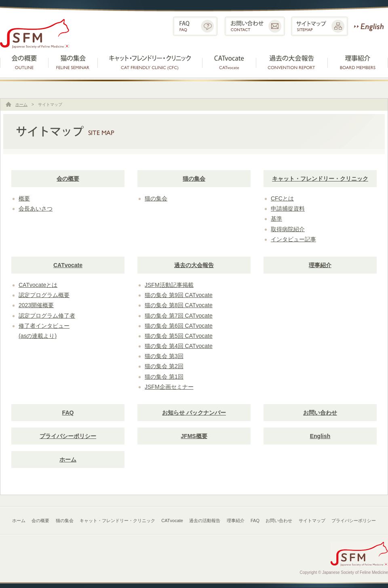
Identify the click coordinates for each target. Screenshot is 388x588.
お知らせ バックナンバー (194, 413)
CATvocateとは (38, 285)
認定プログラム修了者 (47, 316)
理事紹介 (358, 61)
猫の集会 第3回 (164, 356)
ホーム (21, 104)
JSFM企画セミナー (169, 387)
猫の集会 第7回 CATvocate (179, 316)
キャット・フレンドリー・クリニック (150, 61)
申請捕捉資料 (288, 209)
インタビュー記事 (293, 239)
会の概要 (24, 61)
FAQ (195, 26)
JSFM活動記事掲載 (169, 285)
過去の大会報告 (194, 265)
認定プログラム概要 (44, 295)
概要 (24, 198)
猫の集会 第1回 (164, 377)
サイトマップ (319, 26)
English (369, 26)
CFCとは (282, 198)
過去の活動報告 (292, 61)
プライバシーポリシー (68, 436)
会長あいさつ (36, 209)
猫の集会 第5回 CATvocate (179, 336)
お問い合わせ (255, 26)
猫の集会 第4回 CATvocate (179, 346)
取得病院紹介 (288, 229)
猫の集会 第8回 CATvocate (179, 305)
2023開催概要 (36, 305)
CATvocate (229, 61)
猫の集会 (73, 61)
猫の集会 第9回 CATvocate (179, 295)
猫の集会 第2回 (164, 366)
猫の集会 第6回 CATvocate (179, 326)
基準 (276, 219)
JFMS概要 (194, 436)
